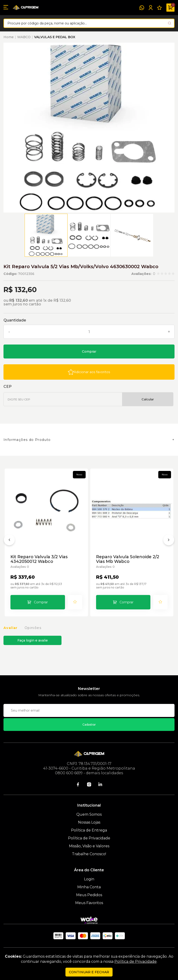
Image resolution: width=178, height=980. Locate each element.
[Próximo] (169, 541)
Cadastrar (89, 725)
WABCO (24, 37)
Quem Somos (89, 814)
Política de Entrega (89, 830)
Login (89, 879)
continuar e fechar (89, 972)
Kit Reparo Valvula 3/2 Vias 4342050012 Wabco (39, 559)
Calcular (148, 399)
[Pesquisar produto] (170, 23)
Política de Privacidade (89, 838)
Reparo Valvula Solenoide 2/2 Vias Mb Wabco (128, 559)
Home (9, 37)
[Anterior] (9, 541)
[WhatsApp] (142, 8)
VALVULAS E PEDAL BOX (55, 37)
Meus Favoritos (89, 903)
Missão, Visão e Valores (89, 846)
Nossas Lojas (89, 822)
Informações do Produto (27, 440)
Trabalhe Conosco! (89, 854)
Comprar (89, 351)
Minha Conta (89, 887)
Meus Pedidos (89, 895)
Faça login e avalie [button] (33, 640)
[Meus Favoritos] (159, 8)
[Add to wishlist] (89, 372)
